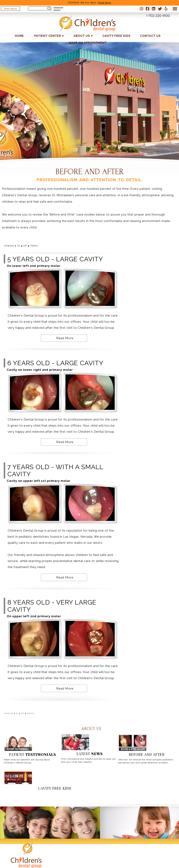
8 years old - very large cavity (52, 606)
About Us (82, 36)
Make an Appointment (88, 43)
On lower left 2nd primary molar (34, 266)
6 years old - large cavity (55, 363)
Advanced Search (58, 9)
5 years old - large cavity (55, 259)
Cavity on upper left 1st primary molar (39, 481)
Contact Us (150, 36)
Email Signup (11, 9)
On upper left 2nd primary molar (34, 616)
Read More (65, 338)
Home (19, 36)
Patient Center (48, 36)
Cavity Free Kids (116, 36)
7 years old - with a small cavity (55, 470)
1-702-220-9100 (158, 16)
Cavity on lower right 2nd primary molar (40, 370)
